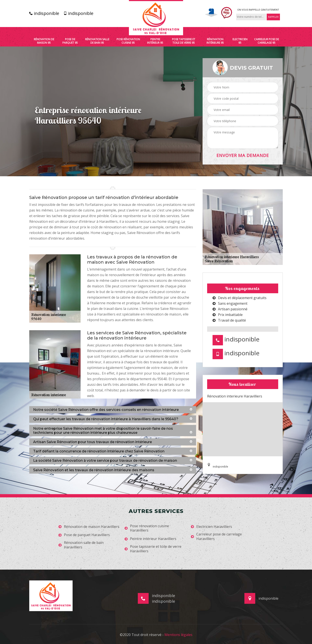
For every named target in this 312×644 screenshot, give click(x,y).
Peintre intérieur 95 (155, 41)
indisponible (44, 13)
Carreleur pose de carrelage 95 (266, 41)
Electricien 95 (240, 41)
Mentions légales (178, 635)
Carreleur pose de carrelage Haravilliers (216, 537)
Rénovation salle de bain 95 (97, 41)
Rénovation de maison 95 (44, 41)
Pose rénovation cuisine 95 (128, 41)
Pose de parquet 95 (70, 41)
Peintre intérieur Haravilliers (150, 539)
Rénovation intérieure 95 (215, 41)
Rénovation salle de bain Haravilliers (81, 545)
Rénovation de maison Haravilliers (89, 527)
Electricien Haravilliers (211, 527)
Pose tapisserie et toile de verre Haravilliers (153, 549)
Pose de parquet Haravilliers (84, 535)
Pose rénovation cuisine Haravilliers (147, 528)
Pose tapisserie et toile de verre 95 (184, 41)
